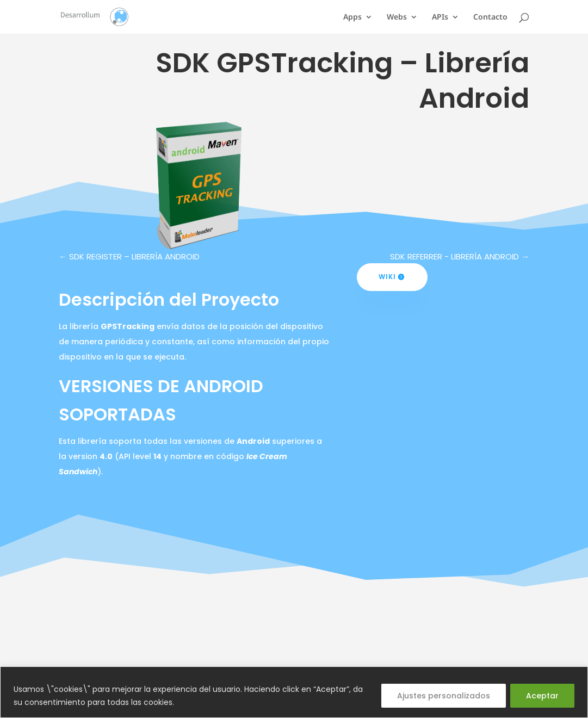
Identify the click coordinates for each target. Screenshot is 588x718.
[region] (294, 692)
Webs (397, 17)
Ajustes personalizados (444, 696)
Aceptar (542, 696)
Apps (352, 17)
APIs (440, 17)
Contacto (490, 17)
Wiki (387, 277)
